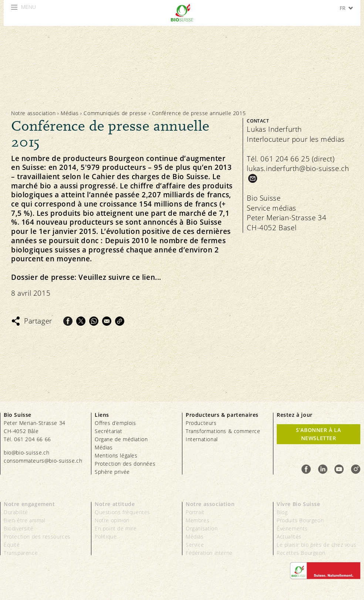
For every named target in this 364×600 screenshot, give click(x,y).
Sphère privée (112, 472)
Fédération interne (209, 553)
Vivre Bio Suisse (299, 504)
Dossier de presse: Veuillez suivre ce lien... (86, 277)
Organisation (202, 528)
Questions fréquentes (122, 512)
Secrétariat (109, 431)
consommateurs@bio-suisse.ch (43, 461)
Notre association (33, 113)
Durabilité (16, 512)
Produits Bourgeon (300, 520)
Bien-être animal (25, 520)
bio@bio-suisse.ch (26, 452)
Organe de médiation (121, 439)
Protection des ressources (37, 537)
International (202, 439)
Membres (198, 520)
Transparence (21, 553)
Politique (106, 537)
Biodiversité (18, 528)
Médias (70, 113)
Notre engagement (29, 504)
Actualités (289, 537)
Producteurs (201, 423)
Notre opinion (112, 520)
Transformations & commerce (223, 431)
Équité (12, 545)
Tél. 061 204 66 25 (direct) (291, 159)
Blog (282, 512)
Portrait (195, 512)
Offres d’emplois (115, 423)
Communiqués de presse (115, 113)
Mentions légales (116, 455)
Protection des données (125, 464)
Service (195, 545)
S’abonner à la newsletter (318, 434)
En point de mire (116, 528)
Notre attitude (115, 504)
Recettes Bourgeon (301, 553)
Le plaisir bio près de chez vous (316, 545)
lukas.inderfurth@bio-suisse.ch (298, 168)
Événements (292, 528)
